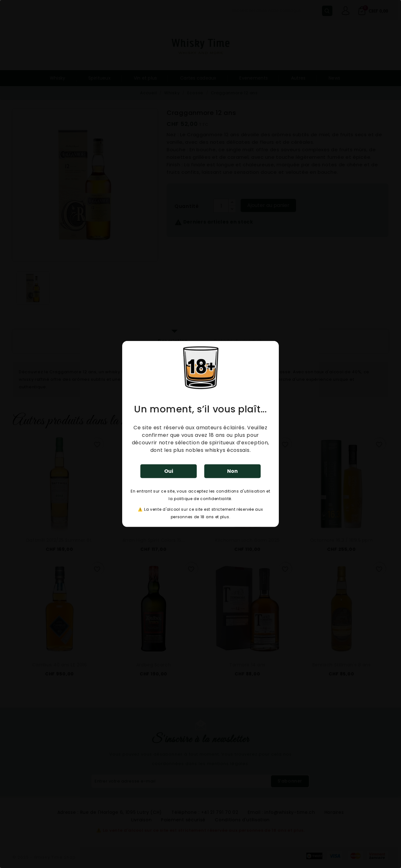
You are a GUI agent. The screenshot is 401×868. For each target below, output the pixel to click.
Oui (169, 471)
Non (232, 471)
